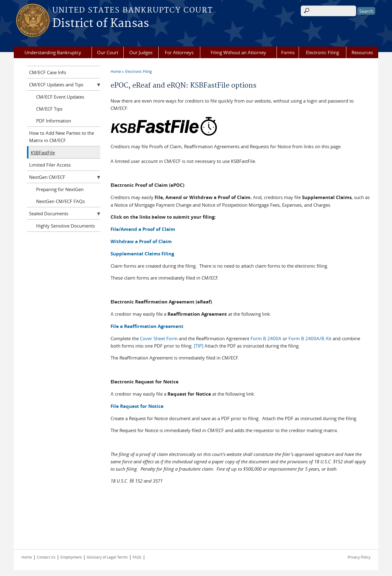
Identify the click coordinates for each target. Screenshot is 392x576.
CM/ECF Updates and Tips (56, 85)
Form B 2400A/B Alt (310, 338)
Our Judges (141, 52)
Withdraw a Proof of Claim (141, 241)
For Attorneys (179, 52)
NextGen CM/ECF (47, 177)
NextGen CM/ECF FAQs (60, 201)
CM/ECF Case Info (48, 72)
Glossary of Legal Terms (107, 557)
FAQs (137, 557)
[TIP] (199, 346)
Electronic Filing (322, 52)
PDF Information (54, 121)
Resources (362, 52)
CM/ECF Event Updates (60, 97)
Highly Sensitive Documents (66, 226)
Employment (71, 557)
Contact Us (46, 557)
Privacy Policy (359, 557)
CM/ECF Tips (49, 109)
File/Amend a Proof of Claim (143, 229)
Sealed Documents (49, 213)
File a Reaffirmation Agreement (147, 326)
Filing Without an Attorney (238, 52)
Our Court (108, 52)
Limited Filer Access (50, 165)
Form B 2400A (266, 338)
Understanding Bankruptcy (53, 52)
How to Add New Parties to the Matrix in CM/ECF (62, 137)
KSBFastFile (43, 152)
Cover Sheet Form (159, 338)
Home (116, 71)
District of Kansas (101, 24)
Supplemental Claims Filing (142, 254)
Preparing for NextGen (60, 189)
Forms (288, 52)
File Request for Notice (137, 406)
